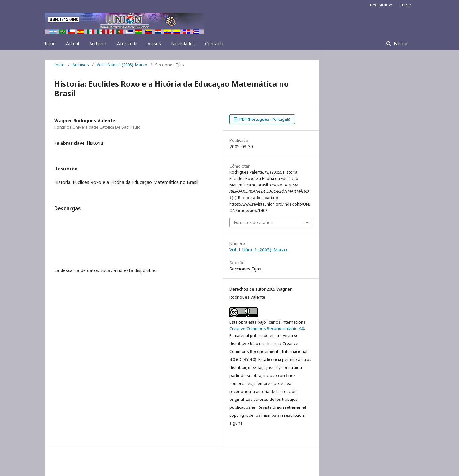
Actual (73, 43)
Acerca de (127, 43)
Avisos (154, 43)
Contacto (215, 43)
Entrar (405, 5)
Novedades (183, 43)
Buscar (400, 43)
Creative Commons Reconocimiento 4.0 (267, 328)
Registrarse (381, 5)
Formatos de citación (254, 222)
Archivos (98, 43)
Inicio (50, 43)
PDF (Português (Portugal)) (264, 119)
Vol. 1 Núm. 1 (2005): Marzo (122, 65)
